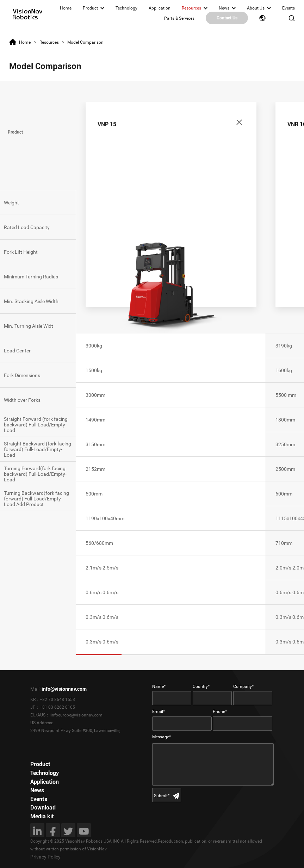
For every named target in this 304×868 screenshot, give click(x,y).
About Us (256, 8)
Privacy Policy (45, 857)
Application (160, 8)
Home (66, 8)
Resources (191, 8)
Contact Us (227, 18)
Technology (126, 8)
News (224, 8)
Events (289, 8)
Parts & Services (179, 18)
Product (90, 8)
